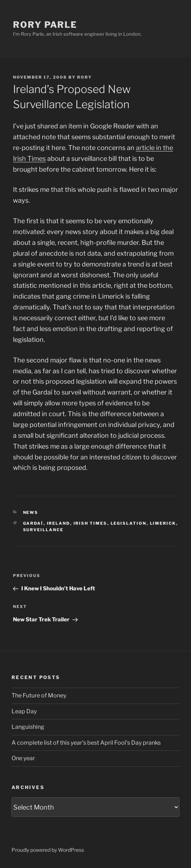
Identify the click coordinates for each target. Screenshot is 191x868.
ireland (59, 523)
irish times (90, 523)
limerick (163, 523)
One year (23, 758)
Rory (85, 77)
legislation (129, 523)
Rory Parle (45, 25)
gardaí (33, 523)
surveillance (43, 530)
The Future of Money (39, 695)
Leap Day (24, 711)
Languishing (28, 727)
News (31, 512)
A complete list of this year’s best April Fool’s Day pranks (86, 743)
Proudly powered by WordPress (48, 850)
